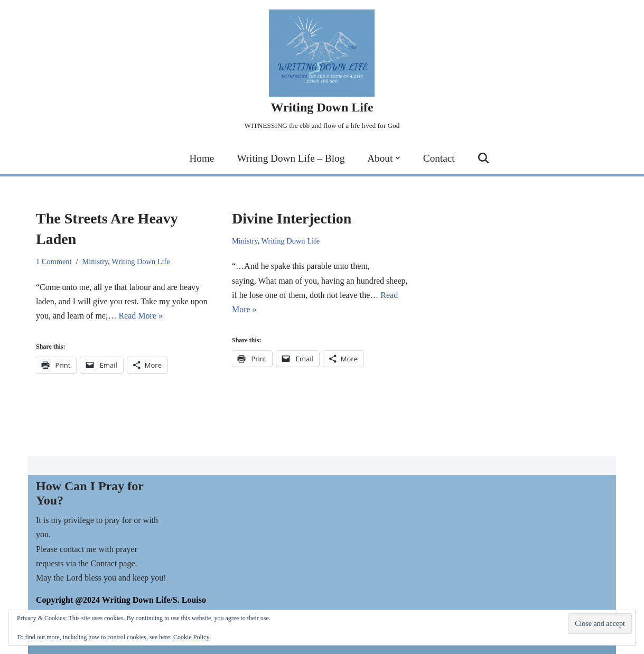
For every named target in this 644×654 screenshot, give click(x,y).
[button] (398, 158)
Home (202, 158)
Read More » (141, 316)
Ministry (95, 261)
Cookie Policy (191, 637)
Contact (439, 158)
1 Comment (54, 261)
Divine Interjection (292, 218)
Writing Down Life (141, 261)
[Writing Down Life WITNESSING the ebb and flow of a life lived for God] (322, 71)
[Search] (483, 158)
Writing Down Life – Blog (291, 158)
